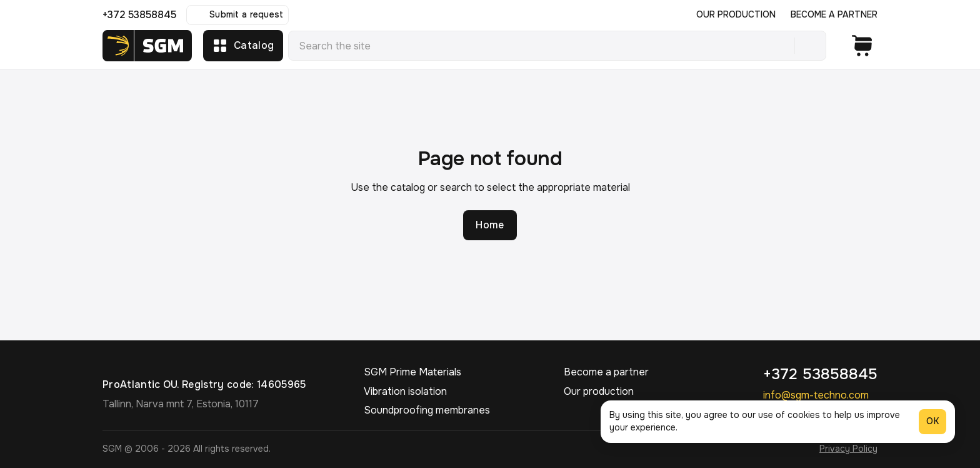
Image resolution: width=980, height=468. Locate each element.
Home (490, 225)
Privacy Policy (848, 449)
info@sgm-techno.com (816, 395)
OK (932, 421)
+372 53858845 (139, 15)
